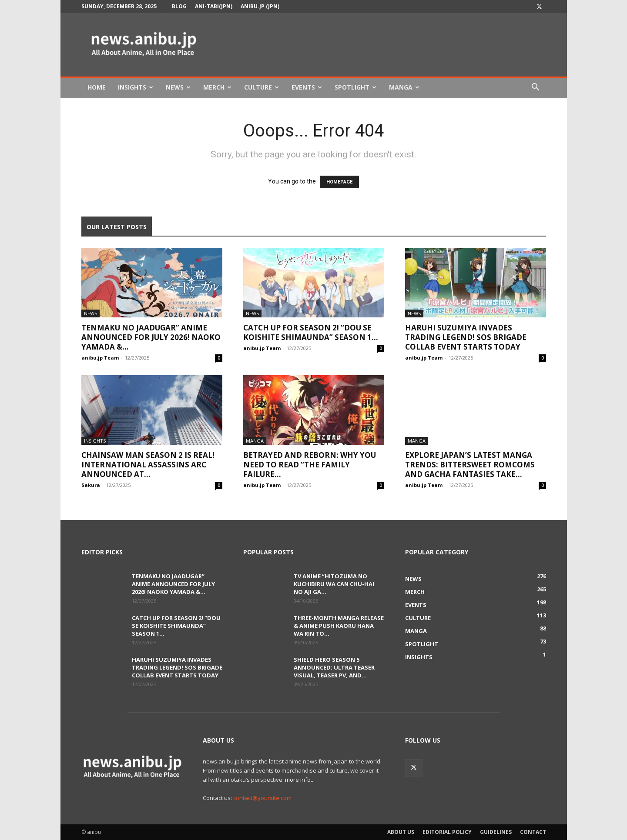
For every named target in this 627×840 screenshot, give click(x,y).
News (178, 87)
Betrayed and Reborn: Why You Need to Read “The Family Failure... (310, 465)
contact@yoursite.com (262, 798)
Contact (533, 832)
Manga (404, 87)
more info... (300, 780)
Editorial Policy (447, 832)
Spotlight (355, 87)
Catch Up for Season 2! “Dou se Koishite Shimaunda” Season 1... (311, 332)
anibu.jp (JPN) (260, 6)
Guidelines (496, 832)
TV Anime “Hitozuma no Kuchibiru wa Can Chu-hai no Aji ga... (334, 584)
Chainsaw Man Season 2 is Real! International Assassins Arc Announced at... (148, 465)
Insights (136, 87)
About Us (401, 832)
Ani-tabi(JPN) (214, 6)
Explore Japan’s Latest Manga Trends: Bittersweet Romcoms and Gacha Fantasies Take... (470, 465)
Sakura (91, 485)
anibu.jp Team (100, 358)
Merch (217, 87)
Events (307, 87)
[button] (536, 88)
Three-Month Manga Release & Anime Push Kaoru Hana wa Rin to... (339, 626)
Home (97, 87)
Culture (262, 87)
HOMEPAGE (339, 182)
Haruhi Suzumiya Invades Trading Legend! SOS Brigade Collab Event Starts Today (466, 337)
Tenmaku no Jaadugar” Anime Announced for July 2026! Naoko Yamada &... (151, 337)
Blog (179, 6)
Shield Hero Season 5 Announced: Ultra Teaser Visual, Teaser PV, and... (334, 667)
